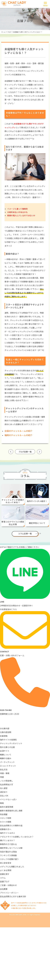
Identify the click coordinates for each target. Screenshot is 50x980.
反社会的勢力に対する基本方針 (13, 896)
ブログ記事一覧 (25, 452)
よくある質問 (6, 870)
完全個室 (4, 814)
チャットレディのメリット (11, 743)
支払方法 (4, 769)
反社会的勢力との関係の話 (11, 825)
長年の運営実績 (7, 807)
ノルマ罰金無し (7, 781)
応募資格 (4, 736)
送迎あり (4, 792)
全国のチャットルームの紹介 (18, 431)
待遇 (2, 777)
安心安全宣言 (6, 863)
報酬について (6, 755)
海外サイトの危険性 (8, 740)
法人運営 (4, 788)
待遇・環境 (5, 773)
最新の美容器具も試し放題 (11, 811)
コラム (3, 878)
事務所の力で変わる (8, 844)
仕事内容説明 (6, 732)
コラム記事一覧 (25, 534)
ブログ (9, 32)
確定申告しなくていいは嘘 (11, 848)
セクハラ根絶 (6, 822)
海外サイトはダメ (7, 833)
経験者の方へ (6, 829)
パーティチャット (7, 762)
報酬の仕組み (6, 758)
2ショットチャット (8, 766)
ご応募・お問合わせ (8, 885)
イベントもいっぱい (8, 799)
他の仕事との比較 (7, 747)
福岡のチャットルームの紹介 (18, 435)
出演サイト (5, 751)
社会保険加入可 (7, 784)
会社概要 (4, 889)
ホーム (3, 32)
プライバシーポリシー (9, 893)
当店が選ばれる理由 (8, 852)
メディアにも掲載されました (12, 867)
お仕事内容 (5, 728)
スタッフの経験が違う (9, 859)
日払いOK (4, 796)
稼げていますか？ (7, 840)
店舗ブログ (5, 881)
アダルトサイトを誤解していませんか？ (17, 837)
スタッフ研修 (6, 818)
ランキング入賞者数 (8, 855)
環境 (2, 803)
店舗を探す (5, 874)
